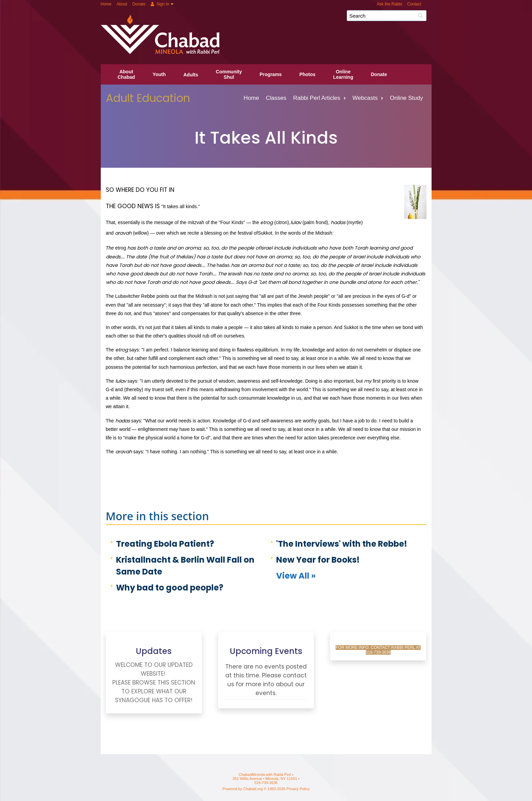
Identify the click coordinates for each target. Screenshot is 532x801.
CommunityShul (229, 74)
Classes (276, 98)
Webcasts (368, 98)
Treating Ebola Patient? (165, 544)
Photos (307, 74)
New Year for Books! (318, 560)
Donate (139, 4)
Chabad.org (253, 789)
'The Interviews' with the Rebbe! (342, 544)
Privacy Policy (298, 789)
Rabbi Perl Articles (319, 98)
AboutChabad (126, 74)
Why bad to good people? (170, 588)
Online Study (406, 98)
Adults (191, 75)
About (122, 4)
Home (106, 4)
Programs (271, 74)
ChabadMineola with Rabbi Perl (269, 18)
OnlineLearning (343, 74)
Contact (414, 4)
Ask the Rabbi (389, 4)
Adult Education (148, 98)
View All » (296, 576)
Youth (159, 74)
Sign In (160, 4)
